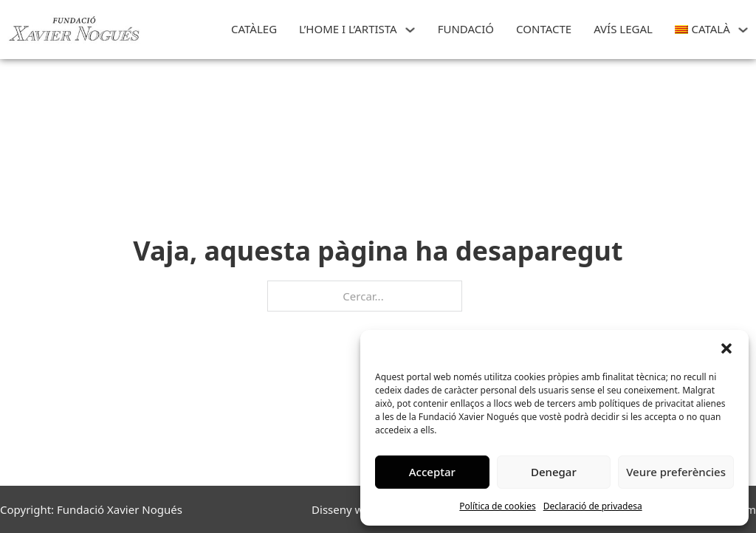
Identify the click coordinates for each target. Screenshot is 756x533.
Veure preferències (676, 472)
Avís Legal (623, 29)
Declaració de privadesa (593, 506)
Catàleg (254, 29)
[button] (726, 348)
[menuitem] (702, 30)
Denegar (554, 472)
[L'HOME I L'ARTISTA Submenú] (410, 30)
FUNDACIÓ (466, 29)
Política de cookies (497, 506)
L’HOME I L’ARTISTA (348, 29)
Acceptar (432, 472)
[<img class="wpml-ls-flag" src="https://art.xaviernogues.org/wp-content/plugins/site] (743, 30)
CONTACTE (544, 29)
